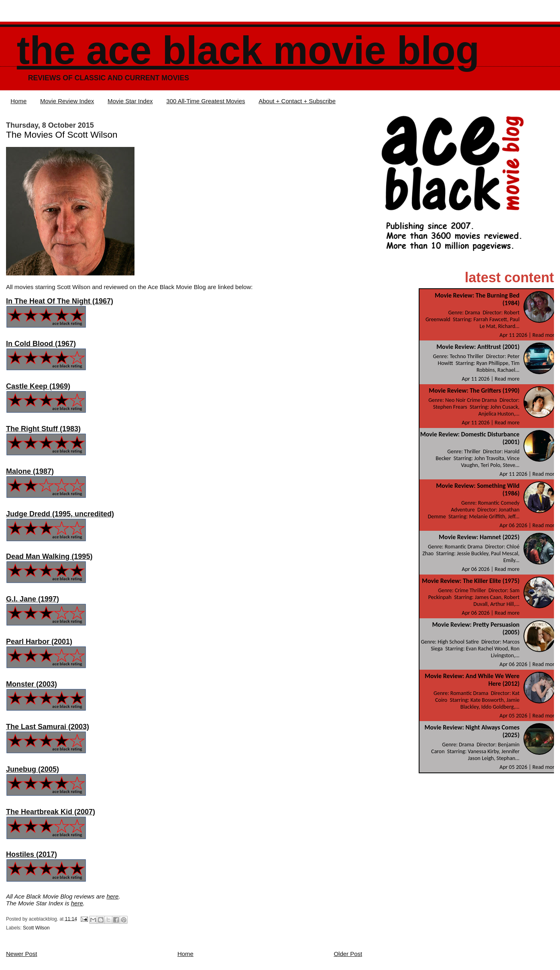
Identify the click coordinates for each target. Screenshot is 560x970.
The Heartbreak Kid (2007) (51, 812)
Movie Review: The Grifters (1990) (474, 390)
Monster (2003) (32, 684)
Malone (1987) (30, 471)
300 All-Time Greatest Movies (206, 101)
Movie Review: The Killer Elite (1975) (471, 581)
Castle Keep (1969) (38, 386)
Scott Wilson (36, 928)
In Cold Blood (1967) (41, 344)
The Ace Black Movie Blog (248, 50)
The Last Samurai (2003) (48, 727)
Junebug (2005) (33, 769)
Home (18, 101)
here (112, 896)
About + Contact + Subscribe (297, 101)
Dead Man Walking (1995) (49, 556)
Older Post (348, 954)
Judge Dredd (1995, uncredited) (60, 514)
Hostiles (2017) (32, 854)
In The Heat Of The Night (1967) (60, 301)
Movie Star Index (130, 101)
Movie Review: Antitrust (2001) (478, 347)
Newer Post (22, 954)
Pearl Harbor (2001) (39, 642)
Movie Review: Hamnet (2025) (479, 537)
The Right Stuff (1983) (43, 429)
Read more (545, 335)
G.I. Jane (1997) (33, 599)
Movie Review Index (67, 101)
